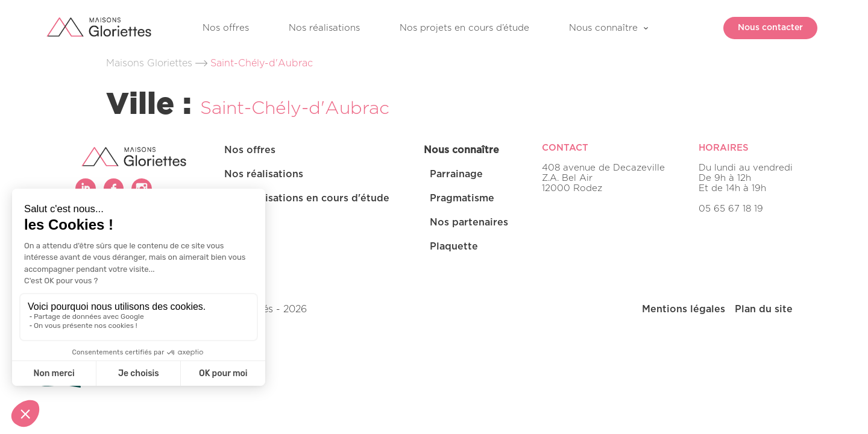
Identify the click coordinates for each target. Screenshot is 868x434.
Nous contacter (763, 28)
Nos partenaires (469, 222)
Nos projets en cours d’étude (464, 28)
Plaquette (454, 247)
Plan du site (764, 309)
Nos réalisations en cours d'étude (307, 198)
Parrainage (456, 174)
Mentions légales (684, 309)
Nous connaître (603, 28)
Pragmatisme (462, 198)
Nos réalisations (324, 28)
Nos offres (226, 28)
